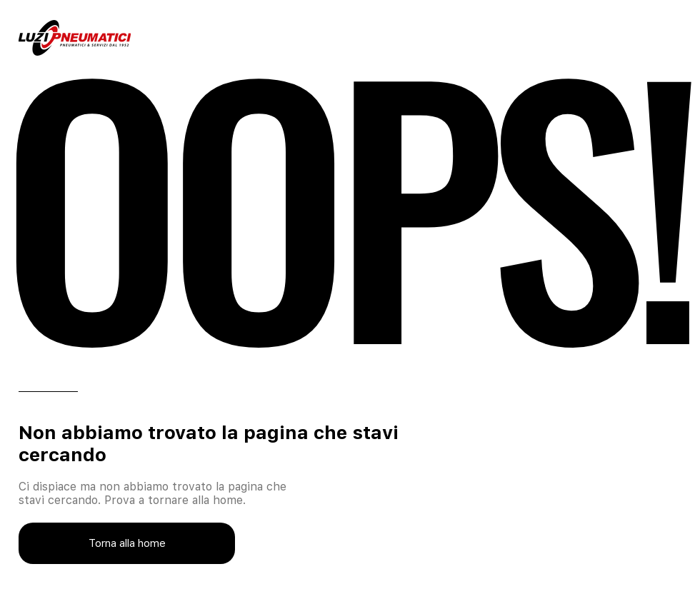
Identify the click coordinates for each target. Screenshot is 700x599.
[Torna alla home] (127, 543)
